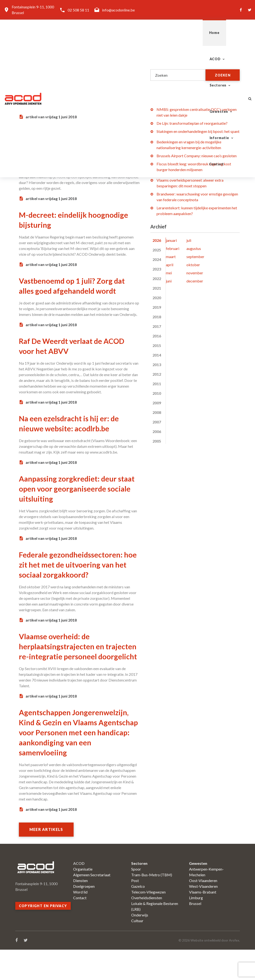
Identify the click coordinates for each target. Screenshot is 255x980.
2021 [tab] (157, 288)
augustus (194, 248)
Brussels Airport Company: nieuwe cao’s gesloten (197, 156)
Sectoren (118, 33)
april (170, 265)
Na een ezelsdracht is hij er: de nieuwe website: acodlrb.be (76, 433)
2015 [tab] (157, 345)
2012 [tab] (157, 374)
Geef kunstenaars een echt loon (79, 65)
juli (189, 240)
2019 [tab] (157, 307)
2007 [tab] (157, 422)
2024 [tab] (157, 259)
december (195, 281)
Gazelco (138, 917)
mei (169, 273)
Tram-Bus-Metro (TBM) (152, 905)
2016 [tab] (157, 336)
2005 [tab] (157, 441)
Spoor (136, 899)
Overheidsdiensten (147, 928)
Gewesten (154, 33)
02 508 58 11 (78, 10)
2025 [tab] (157, 250)
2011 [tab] (157, 384)
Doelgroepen (84, 917)
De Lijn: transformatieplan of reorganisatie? (192, 123)
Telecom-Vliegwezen (148, 922)
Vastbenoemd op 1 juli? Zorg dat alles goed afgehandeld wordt (72, 290)
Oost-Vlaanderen (203, 911)
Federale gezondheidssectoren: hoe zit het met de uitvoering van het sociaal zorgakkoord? (78, 574)
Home (61, 33)
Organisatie (83, 899)
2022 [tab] (157, 279)
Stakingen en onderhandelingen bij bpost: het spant (198, 131)
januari (171, 240)
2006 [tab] (157, 431)
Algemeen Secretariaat (92, 905)
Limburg (196, 928)
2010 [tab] (157, 393)
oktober (193, 265)
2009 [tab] (157, 403)
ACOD (86, 33)
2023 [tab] (157, 269)
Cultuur (137, 951)
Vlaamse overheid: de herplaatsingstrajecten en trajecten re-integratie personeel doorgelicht (68, 661)
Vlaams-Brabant (203, 922)
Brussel (195, 934)
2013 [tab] (157, 365)
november (195, 273)
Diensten (80, 911)
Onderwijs (140, 945)
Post (135, 911)
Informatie (192, 33)
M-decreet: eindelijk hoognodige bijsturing (60, 219)
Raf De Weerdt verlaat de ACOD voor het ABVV (67, 356)
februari (173, 248)
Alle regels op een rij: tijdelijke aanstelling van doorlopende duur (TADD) (76, 143)
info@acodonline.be (118, 10)
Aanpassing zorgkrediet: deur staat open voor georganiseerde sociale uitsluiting (79, 498)
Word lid (80, 922)
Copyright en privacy (43, 936)
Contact (227, 33)
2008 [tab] (157, 412)
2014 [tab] (157, 355)
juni (169, 281)
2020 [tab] (157, 298)
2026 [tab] (157, 240)
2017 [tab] (157, 326)
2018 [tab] (157, 317)
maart (171, 257)
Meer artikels (47, 860)
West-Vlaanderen (203, 917)
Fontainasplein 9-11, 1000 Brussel (33, 10)
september (195, 257)
